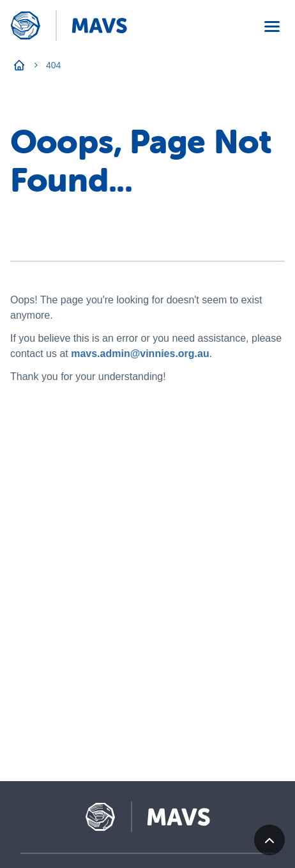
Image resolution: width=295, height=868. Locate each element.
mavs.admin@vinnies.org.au (140, 354)
